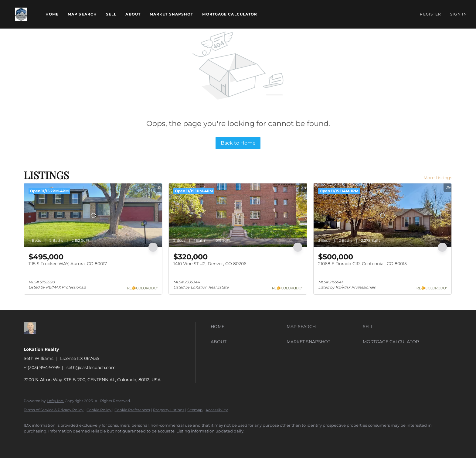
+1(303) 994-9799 (42, 367)
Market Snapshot (172, 14)
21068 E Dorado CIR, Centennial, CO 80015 (362, 264)
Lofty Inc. (55, 401)
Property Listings (169, 410)
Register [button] (430, 14)
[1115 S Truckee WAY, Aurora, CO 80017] (93, 215)
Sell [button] (111, 14)
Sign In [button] (459, 14)
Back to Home (238, 143)
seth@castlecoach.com (91, 367)
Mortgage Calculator (230, 14)
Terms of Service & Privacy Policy (54, 410)
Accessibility (217, 410)
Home (52, 14)
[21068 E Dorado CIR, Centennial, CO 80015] (383, 215)
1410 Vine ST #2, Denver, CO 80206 (210, 264)
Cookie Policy (99, 410)
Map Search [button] (82, 14)
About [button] (133, 14)
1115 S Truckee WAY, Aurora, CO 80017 (68, 264)
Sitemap (195, 410)
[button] (21, 14)
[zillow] (31, 442)
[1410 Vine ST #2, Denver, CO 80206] (238, 215)
